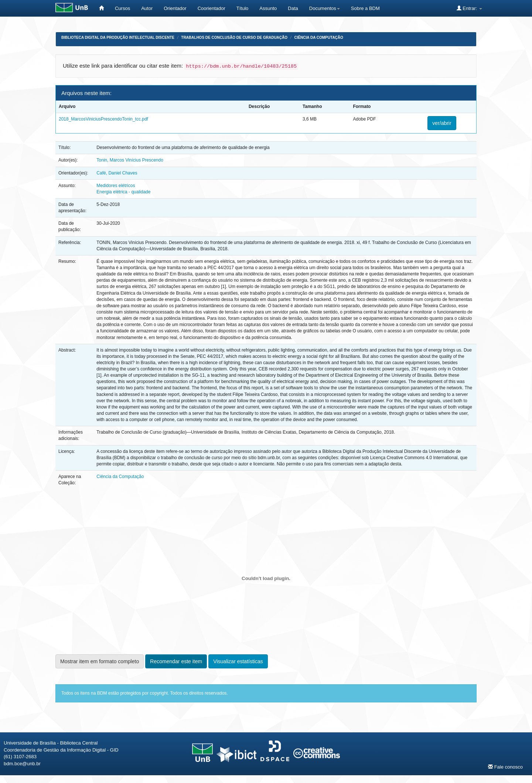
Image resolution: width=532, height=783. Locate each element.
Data (293, 8)
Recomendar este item (176, 661)
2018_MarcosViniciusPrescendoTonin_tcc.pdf (103, 119)
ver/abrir (442, 123)
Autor (147, 8)
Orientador (175, 8)
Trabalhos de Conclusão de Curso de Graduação (234, 38)
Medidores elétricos (116, 186)
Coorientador (212, 8)
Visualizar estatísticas (238, 661)
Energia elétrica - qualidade (123, 192)
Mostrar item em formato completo (100, 661)
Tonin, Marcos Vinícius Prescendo (130, 160)
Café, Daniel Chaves (117, 173)
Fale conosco (505, 767)
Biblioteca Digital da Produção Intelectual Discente (118, 38)
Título (243, 8)
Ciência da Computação (318, 38)
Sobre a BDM (365, 8)
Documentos (325, 8)
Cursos (122, 8)
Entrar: (469, 8)
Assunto (268, 8)
